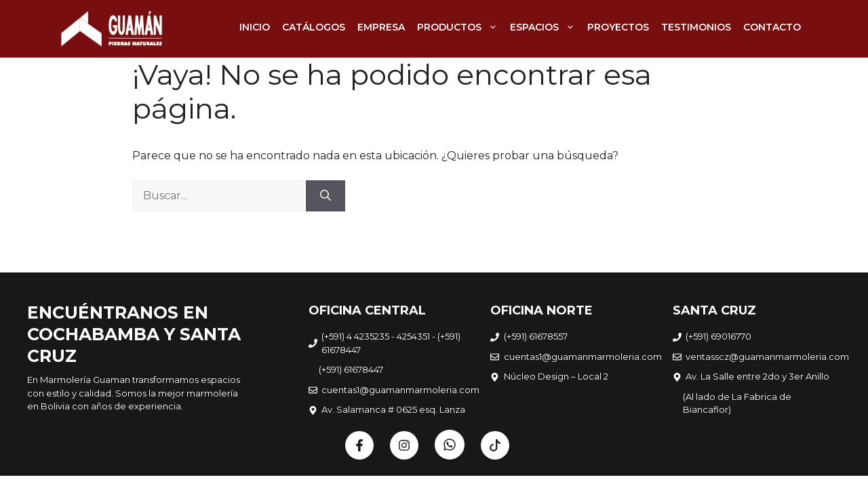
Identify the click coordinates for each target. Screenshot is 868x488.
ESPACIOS (546, 27)
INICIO (255, 27)
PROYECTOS (618, 27)
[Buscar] (325, 196)
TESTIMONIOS (696, 27)
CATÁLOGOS (314, 27)
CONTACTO (772, 27)
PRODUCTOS (460, 27)
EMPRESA (381, 27)
